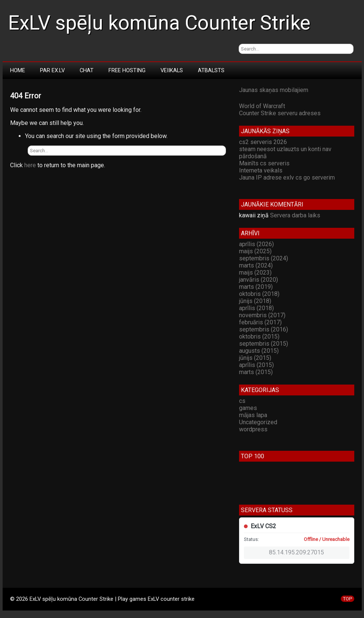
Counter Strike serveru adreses (280, 113)
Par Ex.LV (52, 70)
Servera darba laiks (295, 215)
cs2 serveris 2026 (263, 142)
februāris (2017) (260, 322)
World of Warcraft (262, 106)
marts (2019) (256, 287)
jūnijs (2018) (255, 301)
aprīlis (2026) (256, 244)
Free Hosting (127, 70)
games (248, 408)
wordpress (253, 429)
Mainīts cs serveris (264, 163)
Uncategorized (258, 422)
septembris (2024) (264, 258)
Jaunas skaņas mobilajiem (274, 90)
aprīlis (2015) (256, 365)
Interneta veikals (261, 170)
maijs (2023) (255, 273)
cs (242, 401)
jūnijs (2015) (255, 358)
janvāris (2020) (259, 280)
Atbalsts (211, 70)
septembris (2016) (264, 329)
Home (18, 70)
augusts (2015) (259, 351)
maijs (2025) (255, 251)
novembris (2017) (262, 315)
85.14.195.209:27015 (296, 552)
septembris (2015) (264, 344)
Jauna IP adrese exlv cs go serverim (287, 178)
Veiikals (172, 70)
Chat (87, 70)
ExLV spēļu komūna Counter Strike (159, 23)
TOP (348, 599)
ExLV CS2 (263, 526)
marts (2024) (256, 265)
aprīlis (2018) (256, 308)
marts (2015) (256, 372)
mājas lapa (253, 415)
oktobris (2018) (259, 294)
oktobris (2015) (259, 336)
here (30, 165)
